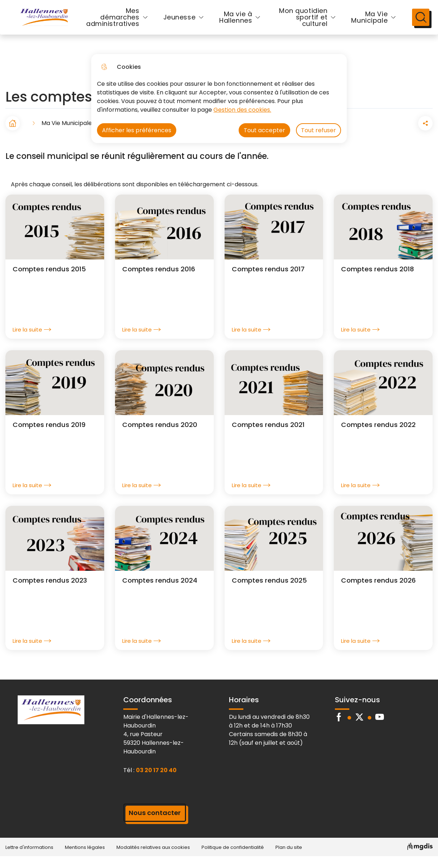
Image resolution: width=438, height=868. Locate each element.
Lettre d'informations (29, 859)
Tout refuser (318, 130)
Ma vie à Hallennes (236, 23)
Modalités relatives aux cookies (153, 859)
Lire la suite (32, 341)
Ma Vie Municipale (358, 23)
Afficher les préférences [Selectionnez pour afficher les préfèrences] (137, 130)
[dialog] (219, 99)
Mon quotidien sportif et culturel (300, 23)
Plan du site (289, 859)
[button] (385, 135)
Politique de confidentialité (233, 859)
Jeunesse (180, 23)
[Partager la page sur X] (425, 135)
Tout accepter (264, 130)
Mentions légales (85, 859)
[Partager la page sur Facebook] (405, 135)
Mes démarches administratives (113, 23)
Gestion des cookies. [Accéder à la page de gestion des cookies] (242, 110)
